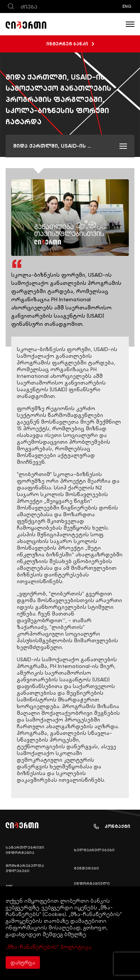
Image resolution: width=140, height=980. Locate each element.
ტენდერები (86, 868)
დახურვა (23, 963)
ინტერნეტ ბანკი (70, 44)
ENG (127, 6)
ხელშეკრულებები (94, 850)
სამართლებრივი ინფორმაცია (25, 850)
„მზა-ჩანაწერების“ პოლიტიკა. (49, 947)
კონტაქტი (112, 826)
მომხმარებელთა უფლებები (25, 868)
